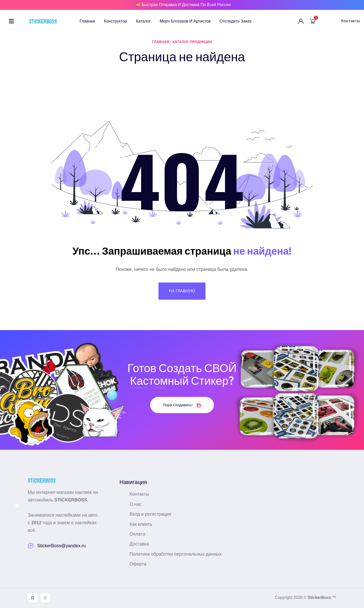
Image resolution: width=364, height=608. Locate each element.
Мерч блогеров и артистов (185, 21)
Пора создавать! (182, 405)
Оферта (138, 564)
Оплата (138, 534)
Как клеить (141, 524)
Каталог (143, 21)
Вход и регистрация (151, 514)
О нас (136, 504)
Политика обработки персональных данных (176, 554)
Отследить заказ (236, 21)
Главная (87, 21)
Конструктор (115, 21)
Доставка (139, 544)
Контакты (351, 21)
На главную (182, 291)
